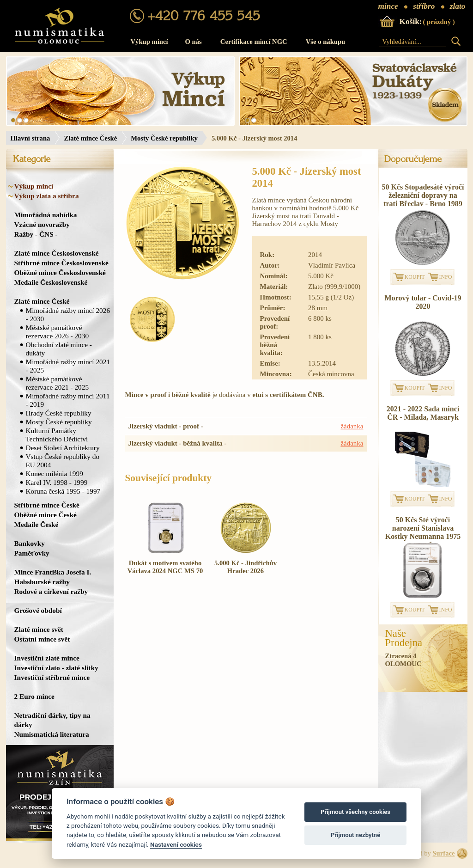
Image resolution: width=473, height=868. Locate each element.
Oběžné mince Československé (60, 272)
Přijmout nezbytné (355, 835)
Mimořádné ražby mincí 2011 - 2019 (68, 400)
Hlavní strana (30, 138)
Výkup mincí (149, 42)
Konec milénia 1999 (55, 474)
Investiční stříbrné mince (52, 677)
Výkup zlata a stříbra (47, 196)
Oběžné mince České (45, 515)
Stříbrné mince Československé (61, 263)
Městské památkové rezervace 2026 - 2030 (58, 332)
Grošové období (38, 610)
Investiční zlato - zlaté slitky (56, 668)
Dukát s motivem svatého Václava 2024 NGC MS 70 (165, 567)
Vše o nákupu (326, 42)
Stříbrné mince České (47, 505)
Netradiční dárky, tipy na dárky (52, 720)
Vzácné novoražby (42, 224)
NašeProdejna (404, 638)
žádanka (352, 426)
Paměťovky (32, 553)
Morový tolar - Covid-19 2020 (423, 302)
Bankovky (30, 543)
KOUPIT (415, 277)
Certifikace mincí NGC (254, 42)
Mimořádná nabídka (46, 215)
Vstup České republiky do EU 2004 (63, 461)
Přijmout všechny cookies (355, 812)
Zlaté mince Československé (57, 253)
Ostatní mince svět (42, 639)
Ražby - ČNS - (36, 234)
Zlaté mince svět (39, 629)
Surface (443, 853)
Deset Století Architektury (63, 448)
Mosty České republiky (164, 138)
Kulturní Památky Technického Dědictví (57, 435)
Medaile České (36, 524)
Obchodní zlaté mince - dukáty (59, 349)
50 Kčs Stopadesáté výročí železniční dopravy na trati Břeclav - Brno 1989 (423, 195)
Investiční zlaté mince (47, 658)
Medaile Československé (51, 282)
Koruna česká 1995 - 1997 (63, 491)
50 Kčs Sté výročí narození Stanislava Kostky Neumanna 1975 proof (423, 532)
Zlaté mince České (90, 138)
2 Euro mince (34, 696)
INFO (446, 277)
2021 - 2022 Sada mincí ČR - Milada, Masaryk (423, 413)
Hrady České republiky (59, 413)
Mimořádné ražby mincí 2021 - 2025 (68, 366)
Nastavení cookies (176, 844)
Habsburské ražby (42, 582)
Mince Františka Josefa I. (53, 572)
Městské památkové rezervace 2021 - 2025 (58, 383)
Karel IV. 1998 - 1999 (57, 482)
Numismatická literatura (52, 734)
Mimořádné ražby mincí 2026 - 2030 (68, 315)
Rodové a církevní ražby (51, 591)
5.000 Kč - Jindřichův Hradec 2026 (246, 567)
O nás (194, 42)
